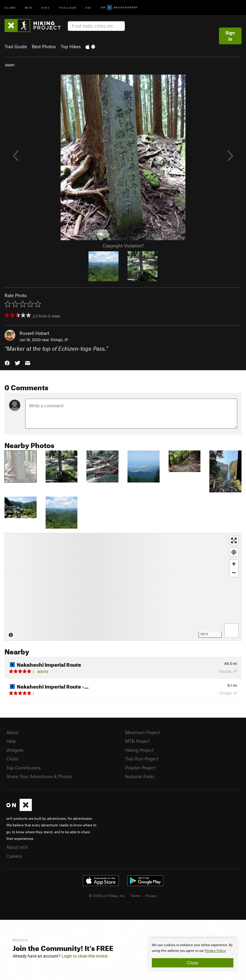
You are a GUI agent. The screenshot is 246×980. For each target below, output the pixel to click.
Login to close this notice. (85, 956)
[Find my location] (234, 552)
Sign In (230, 36)
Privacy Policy (215, 951)
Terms (136, 896)
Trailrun (68, 7)
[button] (7, 363)
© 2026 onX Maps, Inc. (107, 896)
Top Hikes (71, 46)
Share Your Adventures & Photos (39, 776)
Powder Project (140, 768)
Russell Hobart (34, 333)
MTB (29, 7)
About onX (17, 847)
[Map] (123, 587)
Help (11, 741)
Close (193, 963)
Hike (46, 7)
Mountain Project (142, 732)
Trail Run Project (142, 759)
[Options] (231, 631)
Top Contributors (23, 768)
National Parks (140, 776)
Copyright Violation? (123, 246)
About (12, 732)
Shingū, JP (59, 340)
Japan (9, 65)
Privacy (151, 896)
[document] (193, 955)
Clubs (12, 759)
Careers (14, 856)
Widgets (15, 750)
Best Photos (44, 46)
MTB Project (137, 741)
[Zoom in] (234, 564)
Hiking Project (139, 750)
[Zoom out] (234, 573)
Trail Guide (16, 46)
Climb (10, 7)
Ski (89, 7)
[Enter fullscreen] (234, 540)
